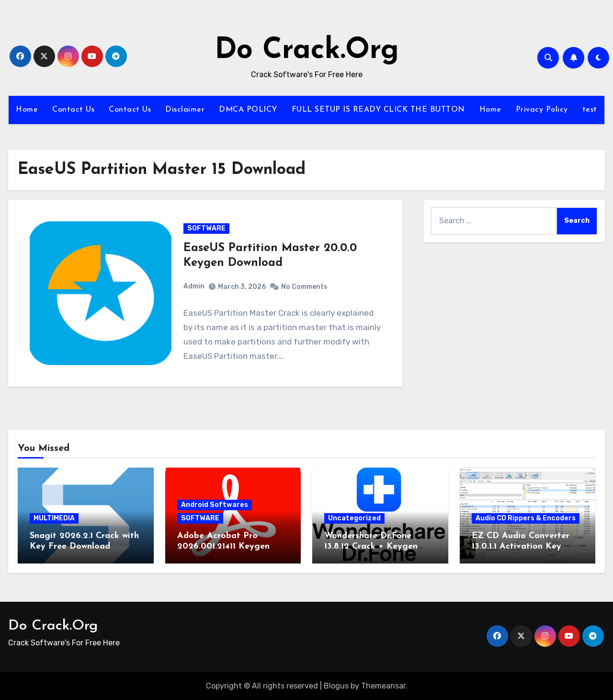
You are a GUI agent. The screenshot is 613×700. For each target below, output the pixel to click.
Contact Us (73, 110)
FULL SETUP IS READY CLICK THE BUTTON (378, 110)
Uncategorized (354, 518)
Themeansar (383, 686)
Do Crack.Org (307, 51)
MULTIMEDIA (54, 518)
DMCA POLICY (248, 110)
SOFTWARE (206, 228)
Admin (194, 286)
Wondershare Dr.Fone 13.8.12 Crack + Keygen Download (371, 546)
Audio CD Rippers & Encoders (526, 518)
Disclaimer (185, 110)
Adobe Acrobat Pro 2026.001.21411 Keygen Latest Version (223, 546)
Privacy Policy (542, 110)
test (590, 110)
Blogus (336, 686)
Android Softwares (215, 505)
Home (27, 110)
